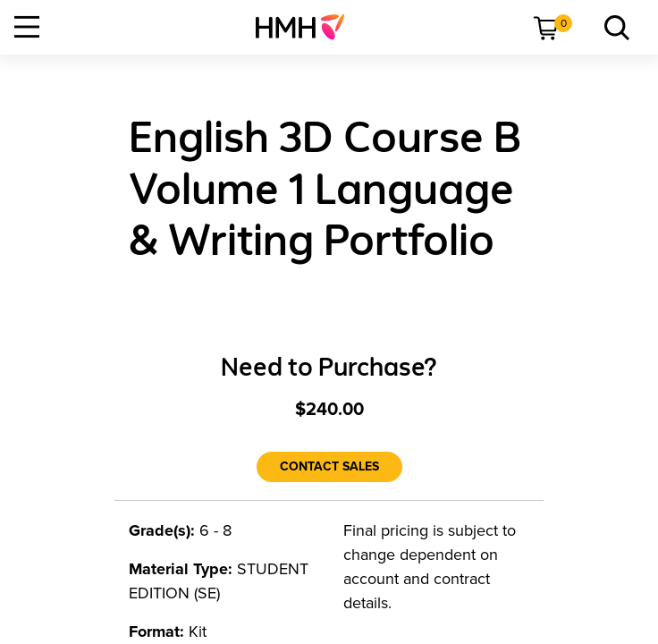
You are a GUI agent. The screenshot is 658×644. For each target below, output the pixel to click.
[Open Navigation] (27, 27)
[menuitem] (307, 27)
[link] (307, 27)
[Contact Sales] (329, 467)
